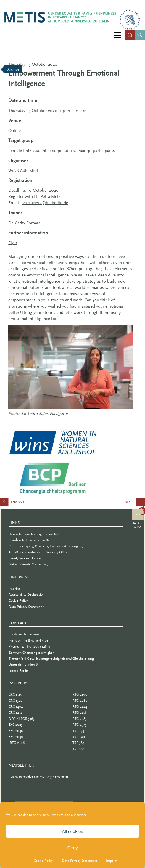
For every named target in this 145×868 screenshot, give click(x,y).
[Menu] (118, 35)
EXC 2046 (16, 731)
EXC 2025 (16, 725)
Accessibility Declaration (27, 594)
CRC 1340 (16, 701)
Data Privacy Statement (79, 861)
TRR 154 (78, 731)
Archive (13, 69)
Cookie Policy (43, 861)
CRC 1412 (15, 712)
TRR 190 (79, 737)
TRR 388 (78, 749)
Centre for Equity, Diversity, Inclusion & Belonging (46, 546)
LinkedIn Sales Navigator (45, 413)
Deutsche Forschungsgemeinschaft (34, 534)
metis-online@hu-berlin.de (28, 640)
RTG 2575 (79, 725)
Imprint (112, 861)
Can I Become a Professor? (135, 504)
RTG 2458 (80, 712)
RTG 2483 (80, 719)
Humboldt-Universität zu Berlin (32, 540)
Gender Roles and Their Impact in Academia (30, 503)
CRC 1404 (16, 706)
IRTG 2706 (17, 743)
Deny (72, 848)
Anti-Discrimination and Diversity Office (38, 552)
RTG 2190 (80, 694)
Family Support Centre (25, 558)
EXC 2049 (16, 737)
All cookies (72, 831)
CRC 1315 (15, 694)
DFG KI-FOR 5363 (22, 719)
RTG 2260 (80, 701)
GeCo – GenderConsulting (28, 564)
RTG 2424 (80, 706)
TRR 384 (78, 743)
